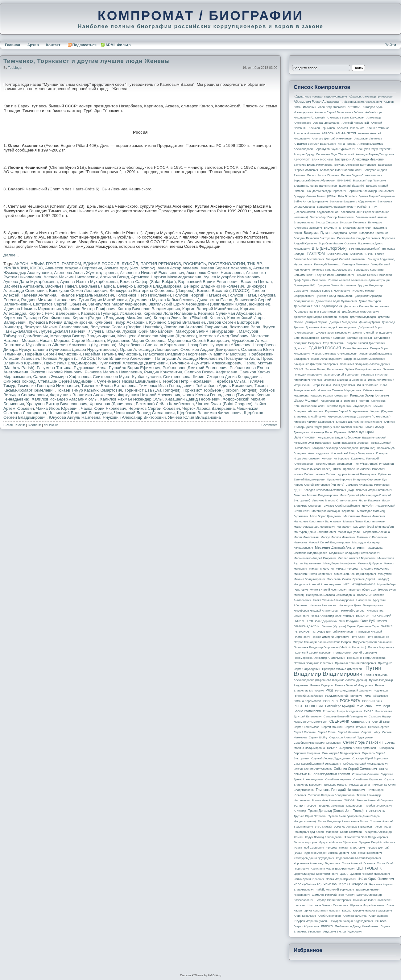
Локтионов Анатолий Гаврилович (196, 327)
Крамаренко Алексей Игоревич (364, 469)
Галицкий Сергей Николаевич (345, 259)
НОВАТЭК (363, 616)
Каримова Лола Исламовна (169, 313)
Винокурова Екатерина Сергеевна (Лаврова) (152, 291)
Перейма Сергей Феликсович (53, 354)
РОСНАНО (331, 701)
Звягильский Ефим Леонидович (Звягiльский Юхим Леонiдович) (209, 304)
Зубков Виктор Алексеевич (363, 369)
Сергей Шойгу (371, 732)
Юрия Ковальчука (355, 916)
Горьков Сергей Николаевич (374, 275)
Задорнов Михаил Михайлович (364, 359)
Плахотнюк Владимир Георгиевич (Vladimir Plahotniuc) (195, 354)
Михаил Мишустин (321, 569)
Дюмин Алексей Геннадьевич (372, 333)
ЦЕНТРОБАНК (369, 868)
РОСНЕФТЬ (194, 264)
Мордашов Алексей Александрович (317, 584)
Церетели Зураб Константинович (316, 874)
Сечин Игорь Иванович (363, 742)
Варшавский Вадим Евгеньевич (208, 282)
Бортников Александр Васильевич (371, 191)
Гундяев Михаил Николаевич (49, 300)
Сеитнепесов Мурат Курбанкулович (127, 377)
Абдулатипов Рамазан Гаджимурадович (320, 97)
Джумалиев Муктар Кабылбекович (162, 300)
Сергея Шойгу (318, 737)
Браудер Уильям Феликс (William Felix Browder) (325, 196)
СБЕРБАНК (339, 721)
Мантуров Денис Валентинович (315, 532)
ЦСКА (343, 874)
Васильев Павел (61, 286)
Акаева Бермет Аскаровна (226, 268)
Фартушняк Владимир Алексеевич (83, 395)
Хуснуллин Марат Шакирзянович (333, 869)
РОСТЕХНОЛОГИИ (227, 264)
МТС (346, 584)
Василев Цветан (256, 282)
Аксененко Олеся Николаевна (215, 273)
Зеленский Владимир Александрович (365, 364)
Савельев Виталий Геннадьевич (345, 716)
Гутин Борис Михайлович (103, 300)
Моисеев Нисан (37, 341)
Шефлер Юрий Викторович (333, 900)
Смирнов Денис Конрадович (234, 377)
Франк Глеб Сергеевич (309, 848)
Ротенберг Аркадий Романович (349, 706)
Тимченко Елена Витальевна (109, 386)
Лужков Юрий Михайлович (148, 331)
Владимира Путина (344, 233)
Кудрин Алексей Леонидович (357, 474)
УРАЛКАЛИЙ (16, 268)
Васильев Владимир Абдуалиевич (353, 201)
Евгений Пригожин (360, 338)
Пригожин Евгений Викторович (356, 663)
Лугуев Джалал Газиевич (63, 331)
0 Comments (268, 425)
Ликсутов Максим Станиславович (56, 327)
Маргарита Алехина (377, 532)
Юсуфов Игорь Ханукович (311, 921)
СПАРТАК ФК (303, 774)
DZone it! (34, 425)
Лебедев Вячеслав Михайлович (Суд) (329, 490)
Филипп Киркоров (305, 842)
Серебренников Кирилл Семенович (317, 743)
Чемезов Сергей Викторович (345, 884)
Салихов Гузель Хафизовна (211, 372)
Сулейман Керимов (338, 779)
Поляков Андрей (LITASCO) (68, 358)
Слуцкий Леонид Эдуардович (331, 758)
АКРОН (21, 264)
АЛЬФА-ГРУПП (45, 264)
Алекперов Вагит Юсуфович (346, 118)
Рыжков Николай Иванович (56, 372)
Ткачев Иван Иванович (327, 800)
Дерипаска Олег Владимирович (318, 306)
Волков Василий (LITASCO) (223, 291)
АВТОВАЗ (354, 107)
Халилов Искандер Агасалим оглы (65, 399)
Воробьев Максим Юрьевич (337, 243)
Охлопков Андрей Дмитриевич (210, 349)
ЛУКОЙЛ (130, 264)
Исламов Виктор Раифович (89, 309)
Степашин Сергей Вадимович (66, 381)
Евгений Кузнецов (333, 338)
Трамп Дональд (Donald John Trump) (336, 811)
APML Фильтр (118, 45)
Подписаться (82, 45)
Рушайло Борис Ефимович (135, 368)
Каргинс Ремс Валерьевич (54, 313)
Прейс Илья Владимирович (70, 363)
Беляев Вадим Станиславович (362, 175)
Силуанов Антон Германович (358, 748)
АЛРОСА (328, 133)
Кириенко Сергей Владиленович (347, 411)
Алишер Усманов (378, 128)
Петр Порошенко (378, 637)
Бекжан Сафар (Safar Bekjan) (148, 282)
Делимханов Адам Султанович (336, 301)
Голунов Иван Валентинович (335, 275)
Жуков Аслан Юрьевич (326, 359)
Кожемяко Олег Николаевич (312, 443)
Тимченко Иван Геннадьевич (166, 386)
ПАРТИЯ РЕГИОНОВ (161, 264)
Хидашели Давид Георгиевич (192, 399)
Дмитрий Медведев (363, 317)
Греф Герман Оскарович (310, 280)
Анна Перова (347, 144)
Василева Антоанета (23, 286)
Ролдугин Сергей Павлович (343, 696)
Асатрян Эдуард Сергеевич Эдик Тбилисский (324, 154)
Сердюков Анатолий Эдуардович (351, 737)
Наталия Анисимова (323, 605)
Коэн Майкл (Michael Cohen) (312, 469)
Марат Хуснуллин (349, 532)
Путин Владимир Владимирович (337, 671)
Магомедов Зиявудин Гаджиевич (333, 511)
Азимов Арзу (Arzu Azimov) (130, 268)
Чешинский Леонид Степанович (145, 413)
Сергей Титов (327, 732)
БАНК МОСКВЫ (322, 160)
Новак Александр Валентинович (333, 616)
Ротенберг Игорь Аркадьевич (342, 711)
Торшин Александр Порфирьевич (341, 806)
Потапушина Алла (242, 358)
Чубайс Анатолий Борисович (335, 890)
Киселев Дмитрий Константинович (359, 422)
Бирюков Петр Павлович (369, 181)
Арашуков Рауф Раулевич (374, 149)
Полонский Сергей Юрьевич (312, 653)
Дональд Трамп (369, 322)
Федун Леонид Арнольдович (323, 837)
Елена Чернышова (356, 348)
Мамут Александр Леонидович (314, 527)
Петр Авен (358, 637)
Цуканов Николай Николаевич (370, 874)
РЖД (329, 690)
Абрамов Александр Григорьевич (371, 97)
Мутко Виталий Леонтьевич (328, 590)
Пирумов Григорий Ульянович (373, 642)
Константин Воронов (335, 459)
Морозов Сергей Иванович (79, 341)
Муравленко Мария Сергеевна (136, 341)
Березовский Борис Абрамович (314, 181)
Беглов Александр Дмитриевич (355, 165)
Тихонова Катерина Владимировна (331, 795)
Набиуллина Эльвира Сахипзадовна (330, 595)
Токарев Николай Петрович (375, 800)
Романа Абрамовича (307, 701)
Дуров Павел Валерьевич (334, 333)
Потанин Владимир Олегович (313, 663)
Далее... (11, 255)
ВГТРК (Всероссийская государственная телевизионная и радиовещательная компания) (341, 212)
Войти (390, 45)
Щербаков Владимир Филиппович (209, 413)
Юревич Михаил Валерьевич (373, 911)
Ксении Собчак (304, 474)
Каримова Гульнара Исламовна (111, 313)
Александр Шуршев (327, 123)
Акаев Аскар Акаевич (178, 268)
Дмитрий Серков (316, 322)
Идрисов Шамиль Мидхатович (32, 309)
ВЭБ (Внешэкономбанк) (364, 249)
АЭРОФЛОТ (302, 160)
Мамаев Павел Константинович (364, 521)
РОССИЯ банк (372, 701)
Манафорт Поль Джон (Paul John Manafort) (365, 527)
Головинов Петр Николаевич (144, 295)
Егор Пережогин (334, 343)
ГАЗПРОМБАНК (337, 254)
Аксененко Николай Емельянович (152, 273)
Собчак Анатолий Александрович (365, 764)
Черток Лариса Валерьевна (209, 408)
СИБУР (332, 748)
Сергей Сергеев (379, 727)
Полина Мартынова (381, 647)
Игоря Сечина (322, 385)
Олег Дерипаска (326, 621)
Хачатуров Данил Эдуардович (314, 858)
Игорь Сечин (302, 385)
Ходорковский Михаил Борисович (358, 858)
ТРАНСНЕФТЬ (375, 811)
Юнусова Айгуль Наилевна (74, 417)
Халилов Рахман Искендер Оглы (131, 399)
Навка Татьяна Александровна (334, 600)
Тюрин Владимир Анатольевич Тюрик (343, 821)
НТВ (310, 621)
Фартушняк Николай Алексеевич (149, 395)
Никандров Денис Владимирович (361, 605)
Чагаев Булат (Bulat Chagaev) (224, 404)
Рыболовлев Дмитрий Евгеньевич (195, 368)
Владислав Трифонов (374, 233)
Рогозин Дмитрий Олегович (353, 691)
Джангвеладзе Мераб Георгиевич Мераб (321, 317)
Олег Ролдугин (349, 621)
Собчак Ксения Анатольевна (313, 769)
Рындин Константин (163, 372)
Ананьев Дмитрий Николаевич (332, 139)
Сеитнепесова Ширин (184, 377)
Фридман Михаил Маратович (345, 848)
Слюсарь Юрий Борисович (370, 758)
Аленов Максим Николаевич (71, 277)
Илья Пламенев (368, 385)
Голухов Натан (242, 295)
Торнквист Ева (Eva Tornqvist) (152, 390)
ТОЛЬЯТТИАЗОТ (305, 806)
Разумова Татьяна (54, 368)
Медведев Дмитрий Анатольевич (340, 547)
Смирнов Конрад (19, 381)
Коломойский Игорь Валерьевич (353, 453)
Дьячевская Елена (214, 300)
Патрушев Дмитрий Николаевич (333, 632)
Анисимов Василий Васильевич (315, 144)
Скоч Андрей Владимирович (341, 753)
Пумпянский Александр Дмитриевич (133, 363)
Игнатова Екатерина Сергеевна (345, 380)
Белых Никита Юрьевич (323, 175)
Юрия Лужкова (378, 916)
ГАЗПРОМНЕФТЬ (361, 254)
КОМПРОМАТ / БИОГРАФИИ (200, 15)
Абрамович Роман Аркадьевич (317, 102)
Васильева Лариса (97, 286)
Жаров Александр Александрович (335, 354)
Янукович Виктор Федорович (342, 932)
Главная (12, 45)
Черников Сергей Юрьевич (154, 408)
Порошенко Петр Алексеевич (367, 658)
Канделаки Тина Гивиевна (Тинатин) (345, 401)
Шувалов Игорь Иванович (367, 905)
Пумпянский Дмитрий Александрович (206, 363)
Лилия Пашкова (370, 500)
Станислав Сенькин (366, 774)
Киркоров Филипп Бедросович (314, 422)
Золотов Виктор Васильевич (324, 369)
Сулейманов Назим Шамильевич (128, 381)
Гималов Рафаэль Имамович (86, 295)
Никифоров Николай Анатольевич (316, 611)
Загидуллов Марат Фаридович (117, 304)
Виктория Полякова (353, 222)
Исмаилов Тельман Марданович (339, 390)
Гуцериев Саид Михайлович (335, 296)
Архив (33, 45)
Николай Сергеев (353, 611)
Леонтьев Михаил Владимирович (316, 495)
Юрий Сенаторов (329, 916)
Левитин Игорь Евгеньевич (374, 490)
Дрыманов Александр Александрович (331, 327)
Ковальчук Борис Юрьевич (329, 432)
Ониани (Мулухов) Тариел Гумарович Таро (350, 626)
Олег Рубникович (374, 621)
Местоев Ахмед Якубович (224, 336)
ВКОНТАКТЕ (332, 228)
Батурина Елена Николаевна (313, 165)
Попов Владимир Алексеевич (124, 358)
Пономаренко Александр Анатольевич (319, 658)
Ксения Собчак (325, 474)
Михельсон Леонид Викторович (355, 574)
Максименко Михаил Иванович (364, 516)
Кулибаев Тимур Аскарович (121, 322)
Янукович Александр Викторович (134, 417)
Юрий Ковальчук (305, 916)
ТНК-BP (254, 264)
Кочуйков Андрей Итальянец (374, 464)
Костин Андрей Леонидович (335, 464)
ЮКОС (37, 268)
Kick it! (20, 425)
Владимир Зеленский (357, 228)
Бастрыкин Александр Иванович (360, 159)
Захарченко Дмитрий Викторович (316, 364)
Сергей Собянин (305, 732)
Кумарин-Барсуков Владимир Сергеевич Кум (357, 480)
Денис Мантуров (370, 301)
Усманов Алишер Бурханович (354, 827)
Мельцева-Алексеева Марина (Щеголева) (157, 336)
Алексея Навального (351, 128)
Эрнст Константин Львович (322, 911)
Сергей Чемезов (348, 732)
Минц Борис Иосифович (339, 563)
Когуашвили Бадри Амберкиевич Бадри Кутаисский (352, 438)
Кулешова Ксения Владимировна (60, 322)
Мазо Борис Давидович (326, 516)
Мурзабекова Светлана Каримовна (152, 345)
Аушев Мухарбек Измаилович (232, 277)
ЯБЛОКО (327, 926)
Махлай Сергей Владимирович (329, 542)
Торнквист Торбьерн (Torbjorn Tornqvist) (220, 390)
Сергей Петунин (355, 727)
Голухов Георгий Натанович (199, 295)
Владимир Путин (317, 233)
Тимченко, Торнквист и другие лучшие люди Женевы (87, 61)
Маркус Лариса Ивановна (338, 537)
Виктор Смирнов (327, 222)
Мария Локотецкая (306, 537)
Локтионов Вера (245, 327)
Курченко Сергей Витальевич (177, 322)
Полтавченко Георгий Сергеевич (355, 653)
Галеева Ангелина (39, 295)
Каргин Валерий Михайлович (210, 309)
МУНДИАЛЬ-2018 (363, 584)
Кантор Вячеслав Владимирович (149, 309)
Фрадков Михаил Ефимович (338, 842)
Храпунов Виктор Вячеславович (57, 404)
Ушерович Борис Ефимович (345, 832)
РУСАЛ (368, 711)
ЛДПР (298, 490)
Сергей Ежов (381, 722)
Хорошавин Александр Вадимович (317, 863)
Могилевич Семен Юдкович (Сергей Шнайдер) (358, 579)
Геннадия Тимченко (356, 264)
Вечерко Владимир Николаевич (214, 286)
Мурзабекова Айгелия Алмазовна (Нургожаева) (71, 345)
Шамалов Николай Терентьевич (333, 895)
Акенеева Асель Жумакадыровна (86, 273)
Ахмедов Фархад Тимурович (375, 154)
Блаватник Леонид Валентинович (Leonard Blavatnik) (329, 186)
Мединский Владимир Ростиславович (355, 553)
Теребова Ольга (230, 381)
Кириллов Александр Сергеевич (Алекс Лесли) (359, 417)
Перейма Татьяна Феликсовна (112, 354)
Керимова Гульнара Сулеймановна (37, 318)
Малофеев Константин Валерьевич (317, 521)
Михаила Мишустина (375, 569)
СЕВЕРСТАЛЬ (361, 722)
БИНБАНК (344, 181)
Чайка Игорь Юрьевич (57, 408)
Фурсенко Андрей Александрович (326, 853)
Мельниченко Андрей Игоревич (315, 558)
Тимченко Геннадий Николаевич (48, 386)
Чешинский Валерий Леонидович (80, 413)
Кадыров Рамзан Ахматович (329, 396)
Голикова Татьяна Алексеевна (332, 270)
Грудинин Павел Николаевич (337, 285)
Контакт (53, 45)
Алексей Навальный (355, 123)
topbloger (15, 68)
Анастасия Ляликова (368, 139)
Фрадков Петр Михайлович (377, 842)
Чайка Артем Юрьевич (309, 879)
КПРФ (337, 469)
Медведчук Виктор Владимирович (83, 336)
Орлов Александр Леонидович (149, 349)
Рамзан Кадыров (322, 685)
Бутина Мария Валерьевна (377, 196)
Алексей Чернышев (322, 128)
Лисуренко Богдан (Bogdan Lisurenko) (126, 327)
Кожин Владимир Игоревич (351, 443)
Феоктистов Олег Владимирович (366, 837)
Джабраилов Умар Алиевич (360, 312)
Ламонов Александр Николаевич (368, 485)
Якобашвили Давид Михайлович (357, 926)
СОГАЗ (384, 769)
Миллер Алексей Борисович (357, 558)
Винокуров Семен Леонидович (78, 291)
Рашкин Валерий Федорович (354, 685)
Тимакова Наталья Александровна (347, 785)
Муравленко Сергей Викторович (198, 341)
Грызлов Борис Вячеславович (330, 291)
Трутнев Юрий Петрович (310, 816)
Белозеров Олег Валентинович (341, 170)
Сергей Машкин (332, 727)
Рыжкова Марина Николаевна (113, 372)
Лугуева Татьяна (104, 331)
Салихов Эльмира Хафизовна (62, 377)
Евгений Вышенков (306, 338)
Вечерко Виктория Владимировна (149, 286)
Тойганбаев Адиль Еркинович (224, 386)
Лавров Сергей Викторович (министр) (319, 485)
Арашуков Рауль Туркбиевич (336, 149)
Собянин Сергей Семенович (355, 769)
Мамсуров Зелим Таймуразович (206, 331)
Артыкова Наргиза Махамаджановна (166, 277)
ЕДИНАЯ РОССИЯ (101, 264)
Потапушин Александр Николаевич (188, 358)
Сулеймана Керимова (368, 779)
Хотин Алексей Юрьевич (359, 863)
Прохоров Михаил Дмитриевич (343, 669)
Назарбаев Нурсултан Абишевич (219, 345)
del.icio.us (51, 425)
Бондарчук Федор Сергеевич (326, 191)
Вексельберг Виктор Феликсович (332, 217)
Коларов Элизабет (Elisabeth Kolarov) (189, 318)
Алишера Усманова (307, 133)
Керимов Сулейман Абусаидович (230, 313)
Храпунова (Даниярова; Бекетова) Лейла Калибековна (142, 404)
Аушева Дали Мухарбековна (31, 282)
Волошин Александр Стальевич (358, 238)
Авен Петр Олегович (332, 107)
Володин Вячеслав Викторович (314, 238)
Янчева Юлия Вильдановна (194, 417)
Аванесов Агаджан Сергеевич (73, 268)
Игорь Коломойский (381, 380)
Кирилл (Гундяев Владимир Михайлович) (112, 318)
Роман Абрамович (376, 696)
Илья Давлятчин (344, 385)
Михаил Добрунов (370, 563)
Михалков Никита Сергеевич (313, 574)
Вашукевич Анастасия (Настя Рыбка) (342, 207)
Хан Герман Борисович (366, 853)
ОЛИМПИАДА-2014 (307, 626)
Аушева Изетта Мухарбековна (89, 282)
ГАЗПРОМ (71, 264)
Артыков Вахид (114, 277)
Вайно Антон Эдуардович (311, 201)
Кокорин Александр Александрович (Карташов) (344, 448)
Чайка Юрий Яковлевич (103, 408)
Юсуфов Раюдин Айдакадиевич (352, 921)
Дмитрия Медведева (343, 322)
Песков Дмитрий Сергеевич (330, 637)
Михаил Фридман (348, 569)
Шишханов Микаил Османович (327, 905)
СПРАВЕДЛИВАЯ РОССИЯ (332, 774)
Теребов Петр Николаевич (187, 381)
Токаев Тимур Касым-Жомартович (89, 390)
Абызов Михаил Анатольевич (362, 102)
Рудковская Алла (90, 368)
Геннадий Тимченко (327, 264)
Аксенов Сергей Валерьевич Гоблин (339, 112)
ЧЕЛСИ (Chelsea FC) (308, 884)
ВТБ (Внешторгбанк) (329, 248)
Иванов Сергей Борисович (342, 375)
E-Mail (8, 425)
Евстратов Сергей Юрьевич (60, 304)
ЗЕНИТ (298, 369)
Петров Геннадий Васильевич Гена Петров (322, 642)
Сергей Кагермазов (306, 727)
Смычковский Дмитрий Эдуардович (317, 764)
